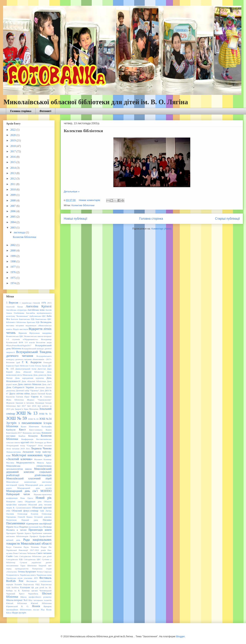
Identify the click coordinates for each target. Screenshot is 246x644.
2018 (13, 146)
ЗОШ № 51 (45, 414)
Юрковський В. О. (17, 606)
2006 (13, 211)
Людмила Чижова (41, 448)
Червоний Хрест (15, 594)
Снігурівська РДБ (14, 559)
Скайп (9, 556)
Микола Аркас (44, 463)
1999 (13, 256)
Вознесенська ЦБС (15, 336)
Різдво (44, 547)
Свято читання (44, 553)
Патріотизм (11, 520)
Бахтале (15, 319)
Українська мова (44, 575)
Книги (49, 430)
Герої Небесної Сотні (24, 366)
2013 (13, 173)
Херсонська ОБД (31, 584)
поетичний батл (36, 527)
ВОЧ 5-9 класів (27, 342)
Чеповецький (46, 591)
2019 (13, 141)
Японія (36, 606)
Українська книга (28, 575)
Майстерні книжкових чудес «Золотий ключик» (29, 457)
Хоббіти (15, 587)
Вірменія (23, 333)
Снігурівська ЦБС (32, 559)
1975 (13, 278)
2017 (13, 151)
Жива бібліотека (15, 400)
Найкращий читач (18, 494)
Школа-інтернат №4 (17, 600)
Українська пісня (14, 578)
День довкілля (40, 375)
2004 (13, 222)
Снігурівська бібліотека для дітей (35, 556)
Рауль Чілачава (31, 547)
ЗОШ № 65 (33, 419)
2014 (13, 168)
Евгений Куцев (45, 394)
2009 (13, 195)
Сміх (16, 556)
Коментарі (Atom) (161, 229)
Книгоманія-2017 (14, 433)
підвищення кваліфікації (39, 524)
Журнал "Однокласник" (39, 400)
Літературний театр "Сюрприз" (21, 445)
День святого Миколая (29, 384)
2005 (13, 217)
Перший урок (30, 520)
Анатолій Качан (15, 307)
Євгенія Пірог (23, 397)
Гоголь (38, 366)
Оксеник (10, 514)
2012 (13, 179)
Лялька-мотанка (13, 452)
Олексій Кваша (25, 517)
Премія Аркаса (24, 533)
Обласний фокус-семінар (25, 511)
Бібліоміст (11, 322)
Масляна (10, 463)
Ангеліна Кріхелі (39, 306)
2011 (13, 184)
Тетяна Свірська (44, 572)
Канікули (11, 430)
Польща (47, 527)
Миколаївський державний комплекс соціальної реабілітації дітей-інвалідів (29, 472)
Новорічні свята (14, 501)
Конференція (27, 439)
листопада (20, 232)
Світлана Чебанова (27, 553)
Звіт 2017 (21, 406)
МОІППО (46, 491)
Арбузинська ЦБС (38, 316)
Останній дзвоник (43, 517)
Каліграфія (47, 426)
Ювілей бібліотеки (41, 603)
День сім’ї (47, 384)
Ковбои (22, 436)
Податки (24, 527)
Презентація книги (40, 530)
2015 (13, 162)
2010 (13, 190)
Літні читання (45, 445)
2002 (13, 245)
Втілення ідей (13, 362)
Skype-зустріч (19, 613)
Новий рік (44, 498)
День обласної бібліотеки (30, 372)
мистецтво (47, 482)
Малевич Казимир (43, 459)
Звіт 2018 (32, 406)
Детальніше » (72, 191)
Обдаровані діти (33, 501)
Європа (35, 397)
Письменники (16, 523)
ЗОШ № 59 (16, 418)
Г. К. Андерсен (32, 362)
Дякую (34, 394)
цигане (35, 591)
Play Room (46, 610)
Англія (48, 310)
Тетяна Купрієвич (27, 572)
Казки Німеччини (30, 426)
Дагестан (42, 369)
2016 (13, 157)
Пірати (10, 527)
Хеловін (18, 584)
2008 (13, 201)
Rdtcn (9, 613)
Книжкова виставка (32, 433)
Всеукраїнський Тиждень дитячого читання (29, 354)
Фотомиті (45, 111)
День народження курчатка (30, 378)
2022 (13, 130)
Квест (22, 430)
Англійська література (16, 310)
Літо (28, 449)
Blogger (180, 636)
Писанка (47, 520)
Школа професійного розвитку (36, 597)
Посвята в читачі (16, 530)
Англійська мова (36, 310)
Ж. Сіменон (46, 397)
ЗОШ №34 (45, 419)
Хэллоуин (25, 587)
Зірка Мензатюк (31, 409)
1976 (13, 272)
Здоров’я (19, 409)
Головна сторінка (21, 111)
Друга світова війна (19, 394)
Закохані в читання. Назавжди (30, 403)
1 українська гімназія (30, 303)
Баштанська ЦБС (44, 319)
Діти (42, 390)
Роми (16, 553)
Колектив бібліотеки (83, 131)
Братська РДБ (33, 322)
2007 (13, 206)
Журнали (10, 403)
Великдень (46, 322)
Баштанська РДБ (27, 319)
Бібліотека (21, 322)
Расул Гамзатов (14, 547)
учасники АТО (31, 578)
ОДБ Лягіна (46, 511)
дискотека (11, 390)
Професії (34, 536)
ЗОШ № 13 (27, 413)
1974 (13, 283)
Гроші (45, 366)
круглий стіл (27, 442)
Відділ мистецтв (21, 329)
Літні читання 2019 (15, 449)
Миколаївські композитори (21, 482)
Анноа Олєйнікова (15, 313)
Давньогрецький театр (26, 369)
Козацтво (33, 436)
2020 (13, 135)
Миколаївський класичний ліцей (29, 478)
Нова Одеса (27, 498)
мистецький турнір (15, 485)
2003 (13, 228)
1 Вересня (12, 303)
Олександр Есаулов (28, 514)
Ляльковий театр (32, 452)
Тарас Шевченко (28, 566)
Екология (10, 397)
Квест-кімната (36, 430)
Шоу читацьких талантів (40, 600)
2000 (13, 251)
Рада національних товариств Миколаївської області (29, 542)
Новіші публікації (76, 219)
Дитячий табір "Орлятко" (28, 390)
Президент (11, 533)
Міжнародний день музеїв (34, 488)
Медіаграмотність (25, 463)
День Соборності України (20, 387)
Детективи (40, 387)
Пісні (16, 527)
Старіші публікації (227, 219)
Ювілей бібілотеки (17, 603)
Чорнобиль (33, 594)
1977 (13, 267)
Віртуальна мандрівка (40, 333)
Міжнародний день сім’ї (22, 491)
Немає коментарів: (90, 200)
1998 (13, 262)
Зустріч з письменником (24, 423)
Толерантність (13, 575)
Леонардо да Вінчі (43, 442)
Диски (49, 387)
